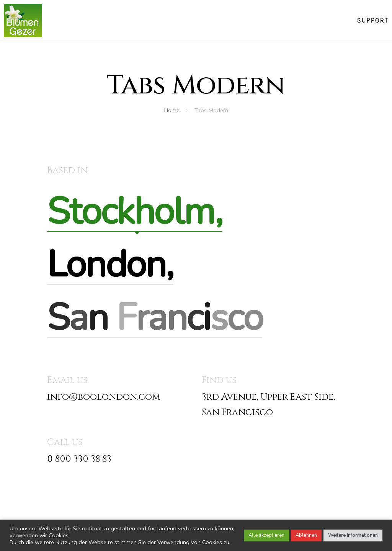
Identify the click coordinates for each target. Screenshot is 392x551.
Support (373, 20)
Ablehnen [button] (306, 535)
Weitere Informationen (353, 535)
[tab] (135, 212)
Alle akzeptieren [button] (266, 535)
